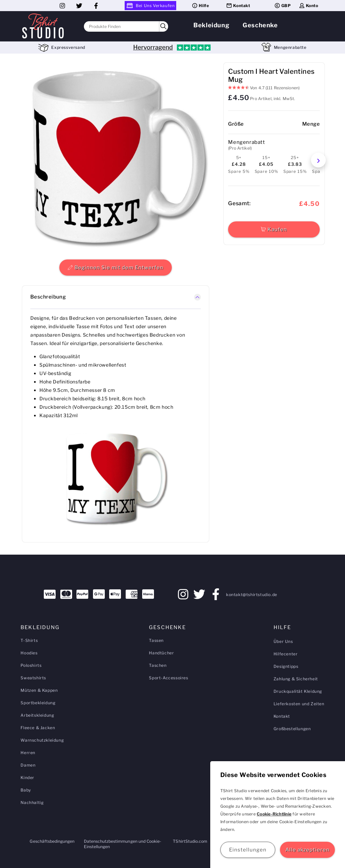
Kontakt (238, 6)
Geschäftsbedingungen (52, 841)
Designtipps (286, 666)
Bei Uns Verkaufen (150, 6)
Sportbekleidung (38, 703)
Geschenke (260, 25)
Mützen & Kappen (39, 690)
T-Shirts (29, 640)
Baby (26, 790)
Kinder (27, 778)
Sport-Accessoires (168, 678)
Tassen (156, 640)
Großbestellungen (292, 729)
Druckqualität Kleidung (298, 691)
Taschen (158, 665)
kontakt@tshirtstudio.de (252, 595)
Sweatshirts (33, 678)
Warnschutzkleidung (42, 740)
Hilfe (200, 6)
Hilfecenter (286, 654)
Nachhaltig (32, 802)
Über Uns (283, 641)
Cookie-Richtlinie (274, 814)
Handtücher (161, 653)
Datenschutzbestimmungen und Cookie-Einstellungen (123, 844)
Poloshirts (31, 665)
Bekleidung (211, 25)
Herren (28, 753)
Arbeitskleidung (37, 715)
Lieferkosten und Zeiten (299, 704)
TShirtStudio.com (190, 841)
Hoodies (29, 653)
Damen (28, 765)
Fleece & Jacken (38, 728)
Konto (308, 6)
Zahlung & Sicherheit (296, 679)
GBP (283, 6)
